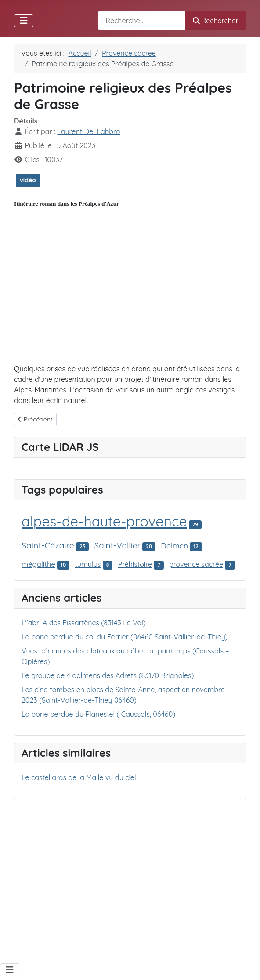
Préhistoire (135, 564)
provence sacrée (196, 564)
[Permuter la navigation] (24, 21)
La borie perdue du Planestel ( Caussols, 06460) (98, 714)
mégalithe (38, 564)
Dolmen (174, 546)
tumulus (88, 564)
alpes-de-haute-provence (104, 521)
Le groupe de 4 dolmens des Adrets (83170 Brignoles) (108, 675)
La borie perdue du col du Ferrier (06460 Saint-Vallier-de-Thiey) (125, 637)
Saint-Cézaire (48, 545)
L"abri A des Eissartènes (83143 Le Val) (84, 623)
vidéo (28, 180)
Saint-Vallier (117, 545)
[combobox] (142, 20)
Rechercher (216, 21)
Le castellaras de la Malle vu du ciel (79, 777)
